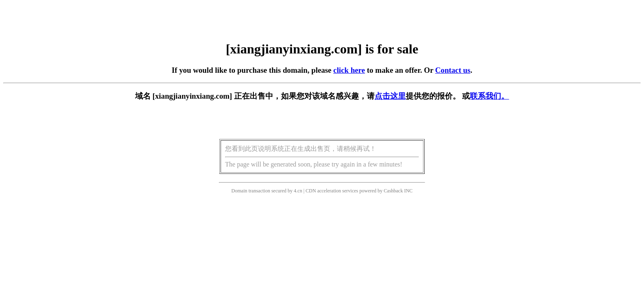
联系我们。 (489, 96)
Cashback (393, 191)
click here (349, 70)
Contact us (453, 70)
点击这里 (390, 96)
